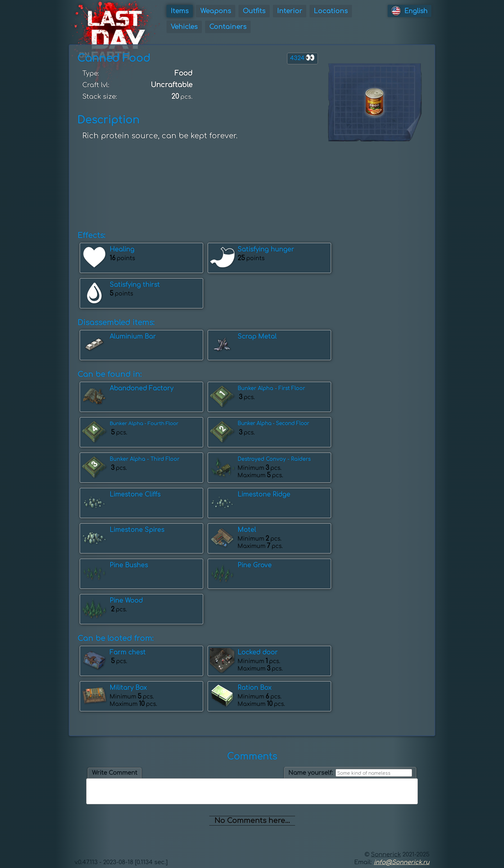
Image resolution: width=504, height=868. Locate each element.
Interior (290, 11)
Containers (228, 27)
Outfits (254, 11)
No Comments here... (252, 821)
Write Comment (115, 773)
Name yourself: (311, 773)
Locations (331, 11)
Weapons (216, 11)
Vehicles (184, 27)
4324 (302, 58)
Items (180, 11)
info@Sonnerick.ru (402, 862)
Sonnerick (386, 854)
